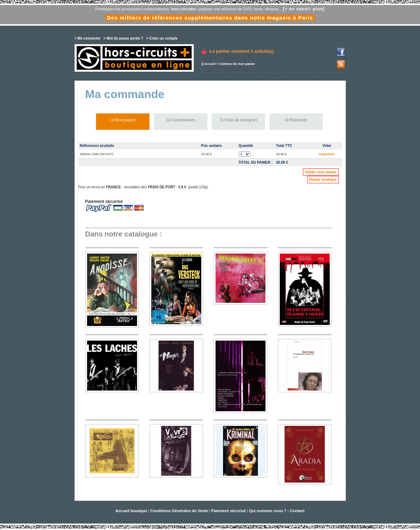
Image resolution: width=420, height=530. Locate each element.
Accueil (210, 64)
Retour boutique (323, 180)
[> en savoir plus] (304, 9)
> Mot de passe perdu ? (123, 38)
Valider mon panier (321, 172)
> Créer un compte (162, 38)
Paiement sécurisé (229, 511)
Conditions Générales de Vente (179, 511)
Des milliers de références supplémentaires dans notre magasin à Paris (210, 18)
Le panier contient (242, 51)
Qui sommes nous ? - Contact (277, 511)
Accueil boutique (132, 511)
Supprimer (327, 154)
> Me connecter (88, 38)
